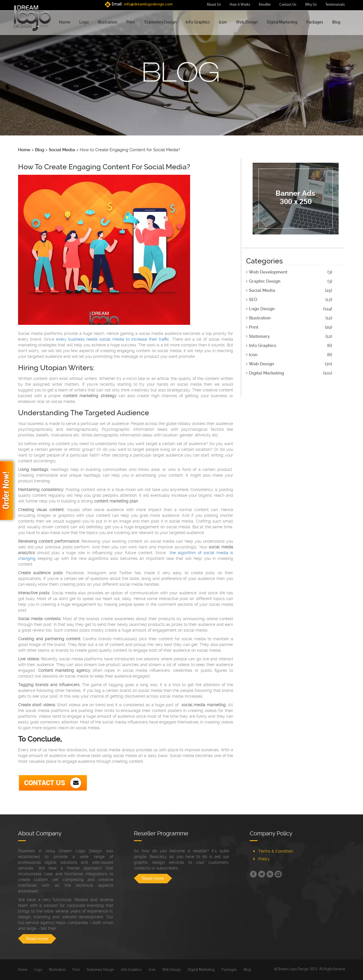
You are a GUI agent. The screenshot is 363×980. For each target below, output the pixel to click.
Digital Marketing (282, 23)
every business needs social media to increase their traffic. (113, 339)
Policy (264, 859)
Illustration (108, 23)
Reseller (265, 5)
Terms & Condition (276, 851)
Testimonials (335, 5)
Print (131, 23)
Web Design (247, 23)
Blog (336, 23)
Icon (223, 23)
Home (65, 23)
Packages (315, 23)
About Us (214, 5)
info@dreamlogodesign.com (148, 4)
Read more (37, 939)
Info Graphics (198, 23)
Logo (84, 23)
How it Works (240, 5)
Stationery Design (160, 23)
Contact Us (288, 5)
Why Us (311, 5)
